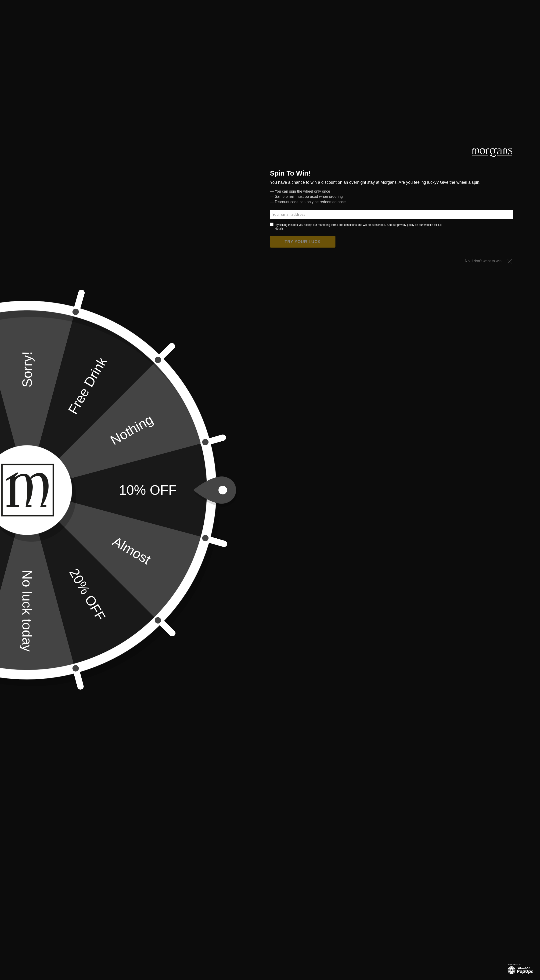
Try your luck (303, 242)
